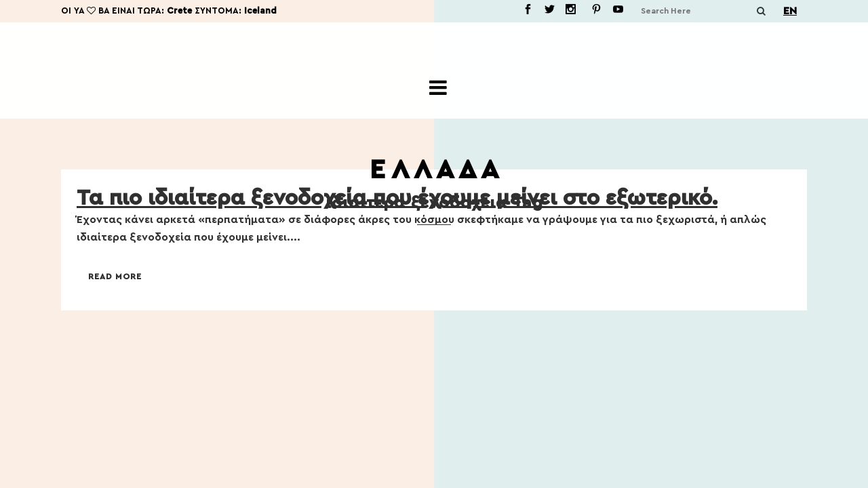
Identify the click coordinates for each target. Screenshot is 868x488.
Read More (115, 277)
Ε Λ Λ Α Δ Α (434, 170)
